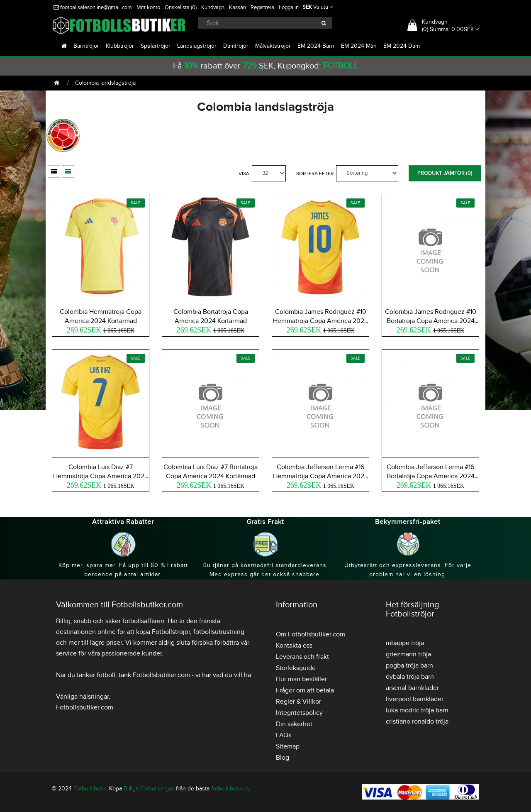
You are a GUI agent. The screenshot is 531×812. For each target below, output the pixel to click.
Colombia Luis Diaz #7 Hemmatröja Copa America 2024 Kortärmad (101, 476)
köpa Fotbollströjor (163, 632)
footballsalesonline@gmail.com (93, 7)
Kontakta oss (294, 646)
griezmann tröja (408, 654)
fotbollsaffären (143, 621)
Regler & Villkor (298, 702)
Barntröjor (86, 46)
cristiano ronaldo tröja (417, 722)
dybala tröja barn (410, 677)
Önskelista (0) (181, 7)
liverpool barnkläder (415, 699)
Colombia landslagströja (105, 83)
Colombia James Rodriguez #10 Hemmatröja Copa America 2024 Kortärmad (320, 321)
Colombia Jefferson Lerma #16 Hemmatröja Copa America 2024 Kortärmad (320, 476)
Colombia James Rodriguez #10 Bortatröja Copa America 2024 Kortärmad (431, 321)
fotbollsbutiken (230, 789)
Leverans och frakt (302, 657)
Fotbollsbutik (90, 789)
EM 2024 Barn (316, 46)
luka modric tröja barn (417, 710)
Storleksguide (296, 668)
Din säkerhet (294, 724)
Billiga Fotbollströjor (149, 789)
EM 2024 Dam (402, 46)
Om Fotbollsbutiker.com (311, 634)
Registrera (262, 7)
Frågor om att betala (305, 690)
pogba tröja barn (409, 665)
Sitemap (288, 746)
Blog (283, 758)
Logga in (289, 7)
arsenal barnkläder (412, 688)
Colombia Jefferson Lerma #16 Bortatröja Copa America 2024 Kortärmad (431, 476)
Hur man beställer (301, 679)
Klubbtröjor (120, 46)
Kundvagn (213, 7)
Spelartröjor (156, 46)
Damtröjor (236, 46)
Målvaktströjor (273, 46)
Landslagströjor (197, 46)
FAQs (284, 735)
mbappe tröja (405, 643)
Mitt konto (148, 7)
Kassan (237, 7)
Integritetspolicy (299, 713)
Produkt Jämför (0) (445, 173)
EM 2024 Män (359, 46)
